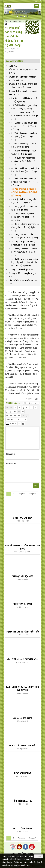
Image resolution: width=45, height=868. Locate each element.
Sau (21, 22)
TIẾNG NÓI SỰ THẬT (22, 773)
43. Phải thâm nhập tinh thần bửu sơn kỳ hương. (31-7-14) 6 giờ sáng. (25, 182)
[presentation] (24, 476)
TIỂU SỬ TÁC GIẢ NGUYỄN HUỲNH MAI (23, 282)
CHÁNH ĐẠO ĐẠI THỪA (22, 518)
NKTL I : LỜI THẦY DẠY (22, 829)
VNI (36, 403)
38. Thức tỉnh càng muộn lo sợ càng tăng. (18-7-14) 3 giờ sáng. (24, 136)
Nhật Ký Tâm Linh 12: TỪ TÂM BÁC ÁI (22, 659)
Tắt (25, 403)
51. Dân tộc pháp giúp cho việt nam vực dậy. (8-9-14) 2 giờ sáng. (24, 252)
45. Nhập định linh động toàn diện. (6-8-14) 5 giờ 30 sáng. (24, 201)
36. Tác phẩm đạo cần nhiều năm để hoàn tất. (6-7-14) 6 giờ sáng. (25, 116)
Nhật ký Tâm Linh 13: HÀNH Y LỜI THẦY (22, 632)
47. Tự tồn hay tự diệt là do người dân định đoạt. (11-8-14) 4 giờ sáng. (25, 217)
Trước (15, 22)
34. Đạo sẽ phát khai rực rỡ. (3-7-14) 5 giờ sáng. (25, 100)
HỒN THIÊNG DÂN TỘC (22, 801)
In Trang (6, 399)
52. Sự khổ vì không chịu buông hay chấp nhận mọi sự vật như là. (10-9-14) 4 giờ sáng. (25, 262)
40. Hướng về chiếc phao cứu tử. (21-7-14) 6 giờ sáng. (24, 152)
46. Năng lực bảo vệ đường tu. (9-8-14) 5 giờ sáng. (24, 208)
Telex (31, 403)
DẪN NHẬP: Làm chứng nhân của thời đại (23, 71)
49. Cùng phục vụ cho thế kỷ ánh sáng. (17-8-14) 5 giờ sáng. (25, 236)
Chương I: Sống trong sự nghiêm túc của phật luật (23, 78)
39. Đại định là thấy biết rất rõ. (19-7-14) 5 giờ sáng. (24, 145)
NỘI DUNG (13, 66)
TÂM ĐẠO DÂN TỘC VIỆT (22, 576)
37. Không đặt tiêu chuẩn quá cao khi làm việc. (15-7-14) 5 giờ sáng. (24, 126)
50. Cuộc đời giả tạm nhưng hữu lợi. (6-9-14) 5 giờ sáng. (23, 243)
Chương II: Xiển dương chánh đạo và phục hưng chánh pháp (23, 86)
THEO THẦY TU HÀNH (22, 604)
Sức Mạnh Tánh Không (15, 61)
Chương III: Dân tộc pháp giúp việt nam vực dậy (23, 93)
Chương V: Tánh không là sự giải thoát (22, 275)
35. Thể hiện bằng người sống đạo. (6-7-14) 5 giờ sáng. (24, 107)
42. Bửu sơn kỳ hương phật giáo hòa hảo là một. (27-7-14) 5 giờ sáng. (25, 171)
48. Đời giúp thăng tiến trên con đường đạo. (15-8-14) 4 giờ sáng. (25, 227)
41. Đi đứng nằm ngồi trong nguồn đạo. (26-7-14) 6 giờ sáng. (23, 161)
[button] (37, 6)
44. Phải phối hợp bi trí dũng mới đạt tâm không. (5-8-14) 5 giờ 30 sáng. (24, 192)
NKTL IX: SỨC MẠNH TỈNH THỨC (22, 746)
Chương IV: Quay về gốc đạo (21, 269)
